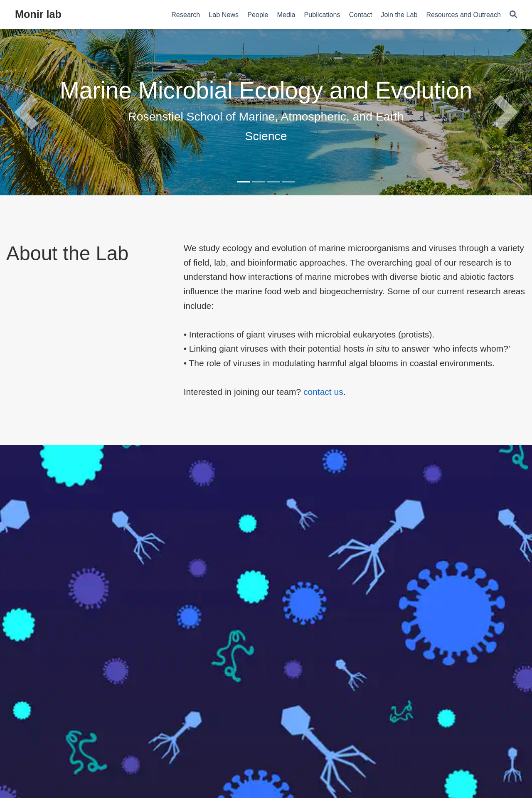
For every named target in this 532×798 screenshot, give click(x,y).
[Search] (513, 15)
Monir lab (38, 14)
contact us (323, 392)
